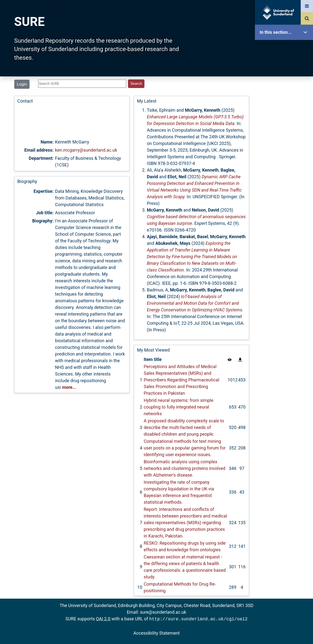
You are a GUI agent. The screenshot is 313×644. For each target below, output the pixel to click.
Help (285, 173)
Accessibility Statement (156, 633)
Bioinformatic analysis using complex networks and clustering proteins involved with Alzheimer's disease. (185, 468)
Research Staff (285, 157)
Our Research (285, 63)
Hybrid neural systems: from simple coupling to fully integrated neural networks (179, 407)
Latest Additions (285, 126)
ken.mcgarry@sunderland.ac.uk (86, 150)
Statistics (285, 142)
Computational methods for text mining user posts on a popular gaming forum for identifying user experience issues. (185, 448)
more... (69, 387)
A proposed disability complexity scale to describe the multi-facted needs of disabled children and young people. (184, 427)
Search (285, 110)
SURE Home (285, 48)
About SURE (285, 79)
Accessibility (285, 188)
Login (22, 84)
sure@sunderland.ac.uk (163, 612)
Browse (285, 95)
